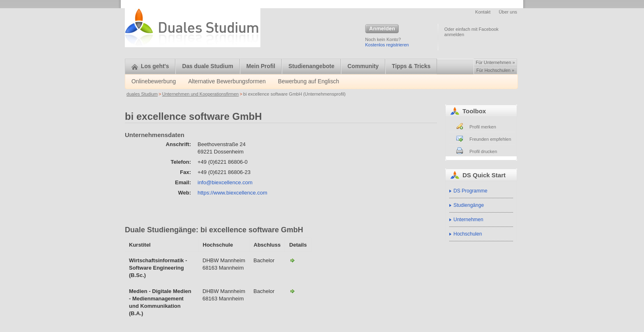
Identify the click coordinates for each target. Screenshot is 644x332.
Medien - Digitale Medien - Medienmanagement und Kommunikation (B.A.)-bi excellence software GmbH (292, 291)
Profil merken (483, 127)
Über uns (508, 12)
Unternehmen (468, 220)
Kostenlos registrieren (387, 45)
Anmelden (382, 29)
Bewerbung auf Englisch (309, 81)
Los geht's (150, 66)
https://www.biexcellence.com (232, 193)
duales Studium (142, 94)
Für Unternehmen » (495, 62)
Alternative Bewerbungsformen (227, 81)
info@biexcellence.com (225, 182)
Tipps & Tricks (411, 66)
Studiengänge (469, 205)
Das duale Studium (207, 66)
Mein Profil (261, 66)
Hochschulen (468, 234)
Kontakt (483, 12)
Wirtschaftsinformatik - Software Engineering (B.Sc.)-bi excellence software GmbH (292, 260)
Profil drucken (483, 151)
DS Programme (470, 191)
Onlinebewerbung (154, 81)
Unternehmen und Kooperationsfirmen (201, 94)
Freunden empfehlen (490, 139)
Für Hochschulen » (495, 70)
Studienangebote (311, 66)
